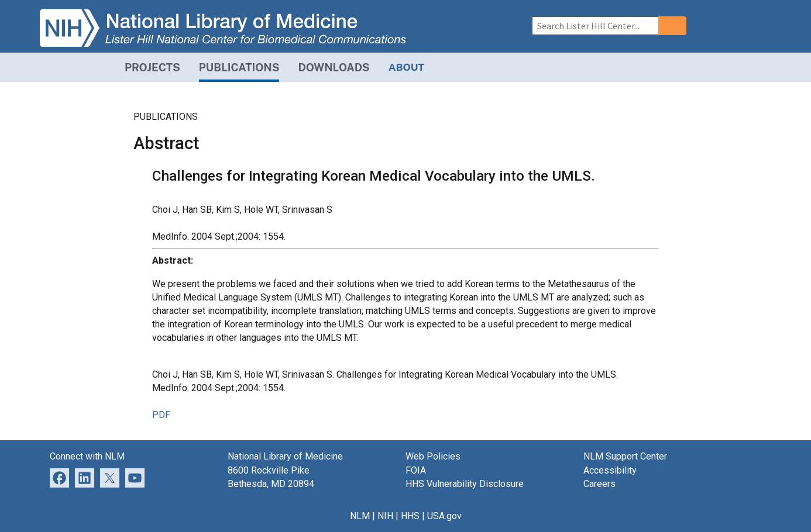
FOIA (416, 470)
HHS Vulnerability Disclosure (465, 484)
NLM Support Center (625, 456)
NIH (385, 516)
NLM (360, 516)
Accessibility (610, 470)
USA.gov (444, 516)
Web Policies (433, 456)
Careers (599, 484)
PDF (161, 415)
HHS (410, 516)
